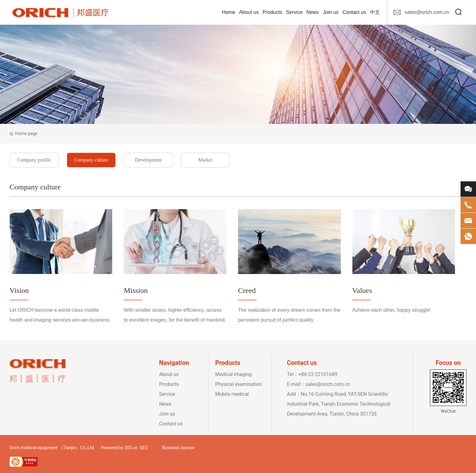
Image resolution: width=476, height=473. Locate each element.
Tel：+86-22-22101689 (312, 374)
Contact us (171, 424)
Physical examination (239, 384)
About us (169, 374)
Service (167, 394)
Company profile (34, 160)
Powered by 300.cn (119, 448)
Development (148, 160)
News (165, 404)
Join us (167, 414)
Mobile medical (232, 394)
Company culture (91, 160)
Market (205, 160)
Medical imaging (233, 374)
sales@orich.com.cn (427, 12)
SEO (144, 448)
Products (169, 384)
